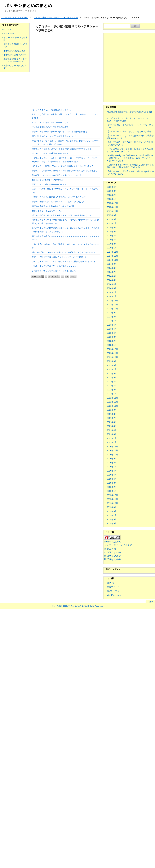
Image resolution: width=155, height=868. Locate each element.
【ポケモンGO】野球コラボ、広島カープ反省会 (129, 132)
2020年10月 (112, 455)
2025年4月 (112, 236)
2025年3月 (112, 240)
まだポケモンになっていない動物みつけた (50, 122)
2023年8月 (112, 317)
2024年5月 (112, 280)
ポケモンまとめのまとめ (29, 6)
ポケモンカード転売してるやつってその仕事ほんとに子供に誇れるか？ (63, 166)
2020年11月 (112, 450)
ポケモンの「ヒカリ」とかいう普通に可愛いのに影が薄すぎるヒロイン (63, 149)
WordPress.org (114, 595)
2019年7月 (112, 515)
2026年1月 (112, 199)
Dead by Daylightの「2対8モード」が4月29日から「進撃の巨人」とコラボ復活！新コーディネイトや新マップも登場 (130, 158)
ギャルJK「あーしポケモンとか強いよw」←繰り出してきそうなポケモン (63, 252)
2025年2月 (112, 244)
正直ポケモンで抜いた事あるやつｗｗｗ (49, 184)
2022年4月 (112, 382)
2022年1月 (112, 394)
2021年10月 (112, 406)
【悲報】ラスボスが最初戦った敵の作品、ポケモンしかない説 (59, 197)
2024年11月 (112, 256)
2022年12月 (112, 349)
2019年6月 (112, 519)
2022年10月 (112, 357)
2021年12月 (112, 398)
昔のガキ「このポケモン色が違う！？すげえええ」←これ (57, 175)
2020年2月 (112, 487)
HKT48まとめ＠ (113, 559)
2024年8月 (112, 268)
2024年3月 (112, 288)
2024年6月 (112, 276)
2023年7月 (112, 321)
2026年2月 (112, 195)
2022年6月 (112, 373)
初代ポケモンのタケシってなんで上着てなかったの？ (55, 136)
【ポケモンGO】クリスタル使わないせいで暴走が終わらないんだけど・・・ (130, 137)
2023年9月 (112, 313)
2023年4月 (112, 333)
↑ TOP (150, 602)
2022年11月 (112, 353)
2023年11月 (112, 304)
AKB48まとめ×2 (113, 542)
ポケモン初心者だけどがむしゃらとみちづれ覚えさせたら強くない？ (62, 215)
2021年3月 (112, 434)
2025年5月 (112, 231)
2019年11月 (112, 499)
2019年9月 (112, 507)
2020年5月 (112, 475)
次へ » (73, 277)
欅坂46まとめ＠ (113, 556)
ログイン (111, 583)
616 (67, 277)
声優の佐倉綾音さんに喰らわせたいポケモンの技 (53, 206)
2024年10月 (112, 260)
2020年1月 (112, 491)
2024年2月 (112, 292)
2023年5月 (112, 329)
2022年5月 (112, 377)
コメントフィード (115, 591)
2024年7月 (112, 272)
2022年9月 (112, 361)
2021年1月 (112, 442)
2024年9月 (112, 264)
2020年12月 (112, 446)
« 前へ (34, 277)
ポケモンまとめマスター (15, 55)
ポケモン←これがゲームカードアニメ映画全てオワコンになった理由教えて (65, 171)
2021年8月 (112, 414)
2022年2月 (112, 390)
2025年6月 (112, 228)
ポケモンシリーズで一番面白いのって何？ (50, 153)
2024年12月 (112, 252)
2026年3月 (112, 191)
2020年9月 (112, 459)
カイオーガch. (10, 33)
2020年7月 (112, 467)
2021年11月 (112, 402)
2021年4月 (112, 430)
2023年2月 (112, 341)
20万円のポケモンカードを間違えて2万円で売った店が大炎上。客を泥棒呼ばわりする (130, 166)
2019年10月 (112, 503)
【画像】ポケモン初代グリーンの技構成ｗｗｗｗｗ (54, 266)
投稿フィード (113, 587)
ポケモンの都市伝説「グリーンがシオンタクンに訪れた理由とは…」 (62, 132)
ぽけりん (8, 29)
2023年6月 (112, 325)
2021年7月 (112, 418)
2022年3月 (112, 386)
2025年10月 (112, 211)
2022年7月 (112, 369)
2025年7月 (112, 223)
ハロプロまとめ (112, 552)
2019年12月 (112, 495)
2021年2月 (112, 438)
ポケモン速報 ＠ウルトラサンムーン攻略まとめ (15, 60)
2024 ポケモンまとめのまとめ (75, 606)
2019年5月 (112, 523)
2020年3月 (112, 483)
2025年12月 (112, 203)
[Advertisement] (65, 69)
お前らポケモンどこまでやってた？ (47, 211)
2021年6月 (112, 422)
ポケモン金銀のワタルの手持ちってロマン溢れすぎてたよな (58, 202)
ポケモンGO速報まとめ (14, 51)
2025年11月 (112, 207)
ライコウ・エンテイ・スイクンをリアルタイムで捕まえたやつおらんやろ (64, 261)
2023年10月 (112, 309)
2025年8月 (112, 219)
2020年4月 (112, 479)
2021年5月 (112, 426)
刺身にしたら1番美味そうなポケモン (48, 180)
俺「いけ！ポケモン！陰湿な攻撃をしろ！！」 (52, 110)
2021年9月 (112, 410)
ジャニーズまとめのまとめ (118, 545)
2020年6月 (112, 471)
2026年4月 (112, 187)
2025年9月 (112, 215)
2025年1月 (112, 248)
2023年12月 (112, 300)
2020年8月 (112, 463)
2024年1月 (112, 296)
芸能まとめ (110, 549)
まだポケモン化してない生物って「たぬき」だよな (54, 271)
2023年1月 (112, 345)
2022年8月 (112, 365)
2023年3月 (112, 337)
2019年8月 (112, 511)
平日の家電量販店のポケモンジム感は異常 (50, 127)
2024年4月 (112, 284)
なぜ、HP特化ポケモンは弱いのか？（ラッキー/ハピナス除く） (59, 257)
